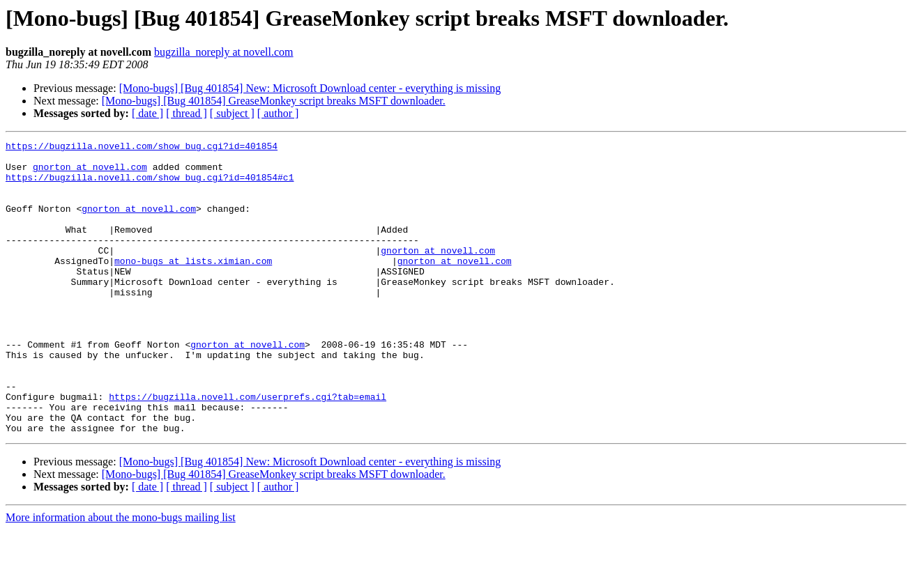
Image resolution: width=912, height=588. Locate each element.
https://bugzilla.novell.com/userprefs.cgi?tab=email (248, 449)
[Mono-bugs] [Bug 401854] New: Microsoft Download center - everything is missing (310, 88)
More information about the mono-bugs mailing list (121, 576)
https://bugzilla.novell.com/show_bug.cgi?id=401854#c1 (150, 185)
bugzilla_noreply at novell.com (224, 52)
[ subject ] (232, 113)
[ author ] (278, 113)
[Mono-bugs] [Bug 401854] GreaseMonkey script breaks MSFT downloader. (274, 101)
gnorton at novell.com (90, 173)
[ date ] (147, 113)
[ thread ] (187, 113)
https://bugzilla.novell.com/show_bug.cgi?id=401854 (142, 148)
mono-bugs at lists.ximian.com (193, 286)
